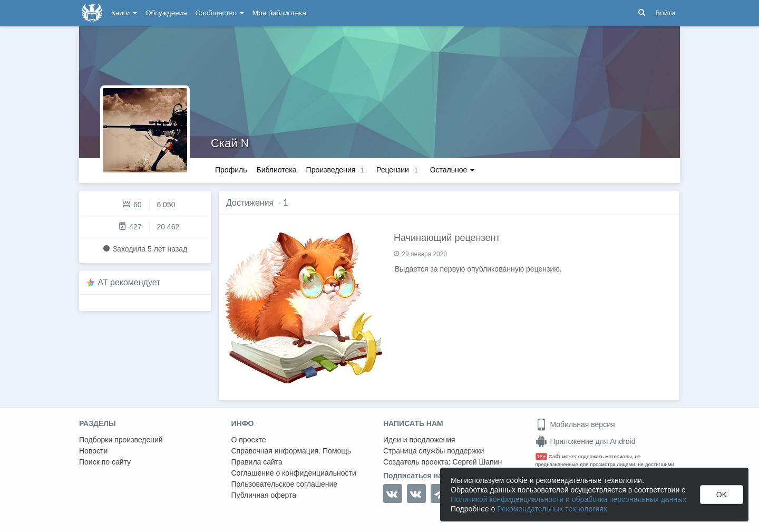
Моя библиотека (279, 13)
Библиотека (276, 170)
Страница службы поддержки (434, 451)
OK (722, 495)
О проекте (249, 440)
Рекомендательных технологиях (552, 509)
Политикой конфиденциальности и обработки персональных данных (568, 499)
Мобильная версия (575, 424)
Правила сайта (257, 462)
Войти (665, 13)
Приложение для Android (586, 441)
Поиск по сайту (105, 462)
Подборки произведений (121, 440)
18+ (542, 456)
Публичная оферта (264, 495)
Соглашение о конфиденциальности (294, 473)
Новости (93, 451)
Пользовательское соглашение (285, 484)
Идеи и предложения (419, 440)
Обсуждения (166, 13)
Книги (124, 13)
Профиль (231, 170)
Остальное (453, 170)
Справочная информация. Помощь (291, 451)
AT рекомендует (129, 282)
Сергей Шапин (477, 462)
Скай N (230, 143)
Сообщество (220, 13)
